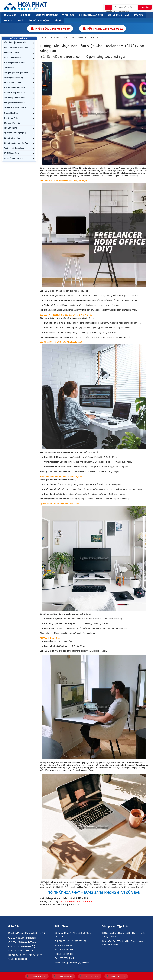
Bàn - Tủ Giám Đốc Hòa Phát (16, 48)
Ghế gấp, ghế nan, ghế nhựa (16, 73)
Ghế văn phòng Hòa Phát (14, 63)
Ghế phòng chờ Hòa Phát (14, 98)
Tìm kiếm (145, 7)
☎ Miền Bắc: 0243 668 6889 (50, 29)
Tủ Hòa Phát (9, 68)
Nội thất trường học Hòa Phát (16, 143)
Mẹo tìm (126, 11)
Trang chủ (44, 37)
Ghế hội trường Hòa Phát (14, 88)
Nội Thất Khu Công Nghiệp (15, 133)
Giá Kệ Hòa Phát (11, 118)
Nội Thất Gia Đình (11, 153)
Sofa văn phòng (10, 128)
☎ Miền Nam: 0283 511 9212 (103, 29)
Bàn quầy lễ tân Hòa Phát (14, 103)
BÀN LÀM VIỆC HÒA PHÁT (15, 43)
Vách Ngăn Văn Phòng (13, 78)
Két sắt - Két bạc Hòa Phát (15, 108)
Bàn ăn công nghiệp (12, 82)
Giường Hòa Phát (11, 113)
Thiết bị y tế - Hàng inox (14, 148)
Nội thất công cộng (12, 138)
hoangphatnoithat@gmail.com (75, 962)
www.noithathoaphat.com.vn (65, 905)
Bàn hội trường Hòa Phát (14, 93)
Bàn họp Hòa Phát (11, 53)
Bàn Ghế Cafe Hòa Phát (14, 158)
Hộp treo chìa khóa (12, 123)
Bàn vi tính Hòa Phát (12, 58)
